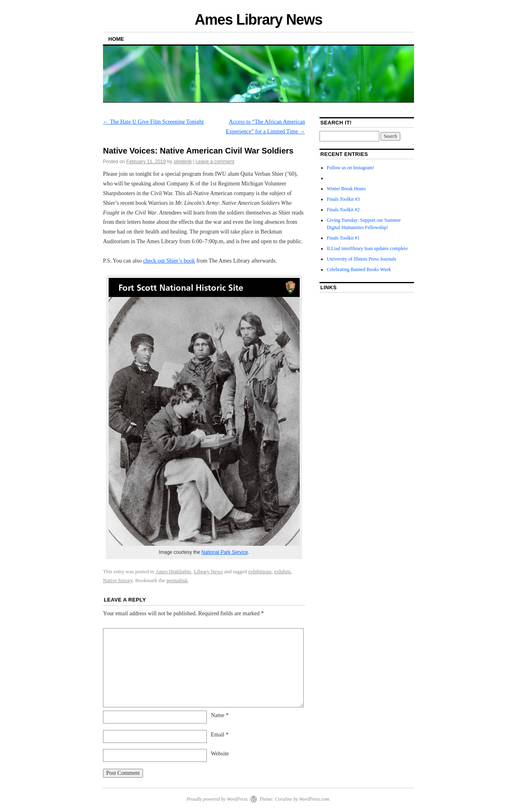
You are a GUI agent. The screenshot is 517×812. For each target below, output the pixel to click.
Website (220, 754)
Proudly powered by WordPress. (218, 799)
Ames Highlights (173, 571)
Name (220, 715)
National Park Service (225, 552)
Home (116, 39)
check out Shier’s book (169, 261)
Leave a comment (215, 162)
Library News (208, 571)
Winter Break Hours (346, 189)
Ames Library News (258, 20)
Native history (118, 580)
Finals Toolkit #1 (343, 238)
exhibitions (260, 571)
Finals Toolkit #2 (343, 210)
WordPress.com (314, 799)
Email (220, 735)
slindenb (183, 162)
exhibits (283, 571)
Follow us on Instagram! (351, 168)
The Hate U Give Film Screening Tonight (153, 122)
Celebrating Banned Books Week (359, 269)
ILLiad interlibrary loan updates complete (367, 248)
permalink (177, 580)
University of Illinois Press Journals (361, 259)
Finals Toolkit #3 (343, 199)
